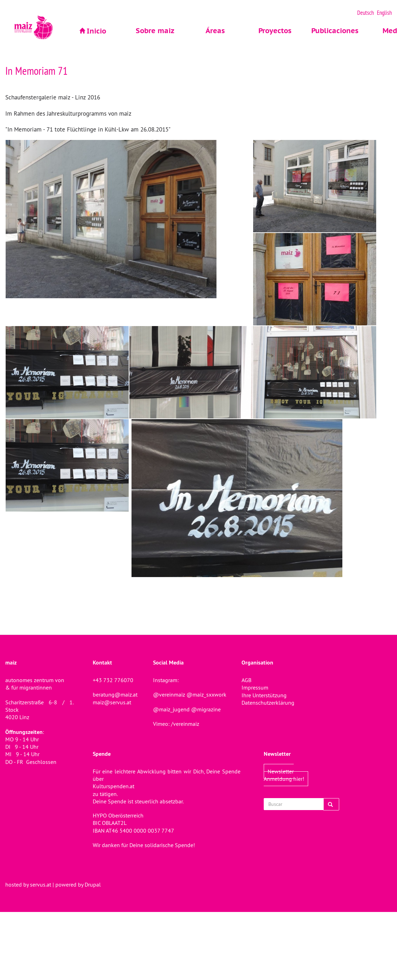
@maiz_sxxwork (206, 694)
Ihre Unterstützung (264, 695)
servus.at (41, 884)
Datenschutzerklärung (268, 703)
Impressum (255, 687)
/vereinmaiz (184, 724)
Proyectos (275, 31)
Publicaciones (335, 31)
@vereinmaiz (169, 694)
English (384, 13)
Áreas (215, 31)
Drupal (93, 884)
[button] (129, 219)
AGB (246, 680)
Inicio (96, 31)
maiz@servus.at (112, 702)
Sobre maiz (155, 31)
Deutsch (365, 13)
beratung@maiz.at (115, 694)
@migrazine (206, 709)
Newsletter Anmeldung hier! (284, 775)
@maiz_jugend (171, 709)
